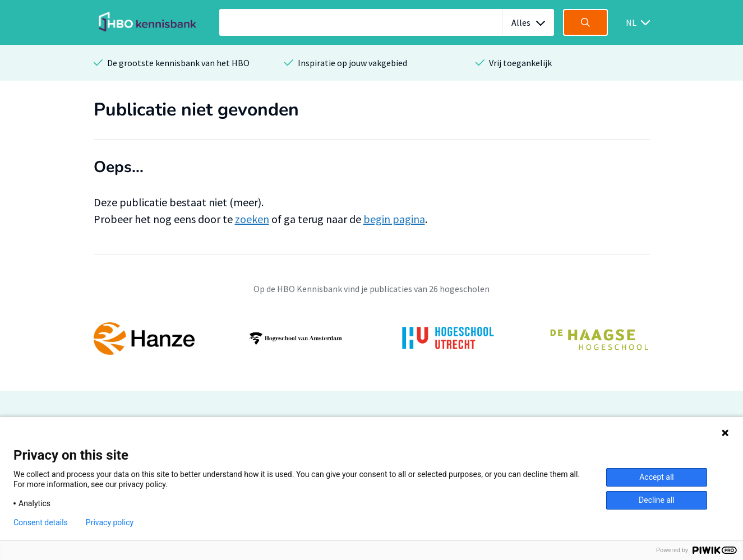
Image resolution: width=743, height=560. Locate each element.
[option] (372, 339)
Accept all (657, 477)
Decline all (657, 500)
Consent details (41, 522)
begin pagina (394, 219)
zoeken (252, 219)
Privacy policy (110, 522)
